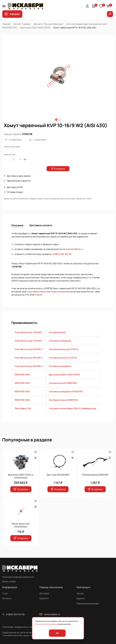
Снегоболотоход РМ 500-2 (29, 355)
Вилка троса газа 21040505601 (21, 531)
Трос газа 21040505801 (58, 480)
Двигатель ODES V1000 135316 (35, 28)
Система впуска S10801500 (63, 389)
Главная (6, 24)
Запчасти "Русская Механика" (48, 24)
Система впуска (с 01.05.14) (63, 363)
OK (57, 633)
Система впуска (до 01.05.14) (64, 355)
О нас (5, 593)
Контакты (7, 598)
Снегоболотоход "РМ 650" (28, 338)
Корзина (81, 598)
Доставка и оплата (41, 231)
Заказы (80, 593)
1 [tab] (56, 120)
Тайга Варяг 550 (23, 414)
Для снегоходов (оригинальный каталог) (87, 24)
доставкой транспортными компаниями (49, 297)
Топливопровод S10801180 (95, 480)
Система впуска (57, 338)
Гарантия (44, 598)
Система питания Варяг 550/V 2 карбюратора (73, 414)
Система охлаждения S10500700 (66, 397)
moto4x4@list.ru (74, 255)
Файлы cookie (9, 581)
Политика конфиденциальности (18, 577)
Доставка (44, 593)
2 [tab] (60, 120)
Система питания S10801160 (63, 406)
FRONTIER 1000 (10, 28)
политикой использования (47, 624)
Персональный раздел (88, 603)
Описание (17, 231)
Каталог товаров (22, 24)
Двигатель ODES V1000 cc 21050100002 (21, 482)
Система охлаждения (60, 346)
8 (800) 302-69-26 (62, 260)
